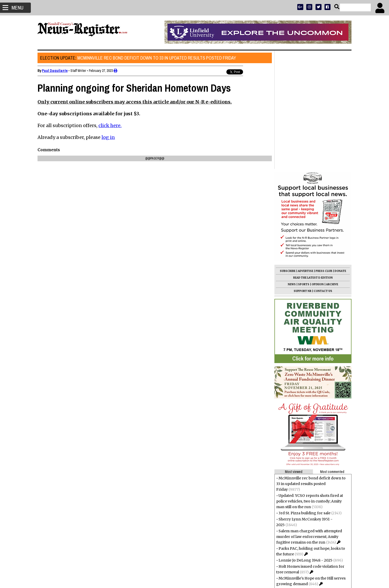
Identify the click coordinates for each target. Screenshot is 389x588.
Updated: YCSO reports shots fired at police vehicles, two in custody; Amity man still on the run (309, 383)
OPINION (317, 166)
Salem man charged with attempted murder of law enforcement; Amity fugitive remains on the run (309, 418)
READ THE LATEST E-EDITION (313, 159)
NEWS (291, 166)
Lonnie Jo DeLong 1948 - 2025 (305, 442)
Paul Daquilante (55, 71)
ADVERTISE (305, 153)
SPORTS (303, 166)
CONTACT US (323, 173)
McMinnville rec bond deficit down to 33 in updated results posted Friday (138, 58)
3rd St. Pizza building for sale (304, 395)
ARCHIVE (332, 166)
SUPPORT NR (302, 173)
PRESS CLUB (324, 153)
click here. (110, 125)
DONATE (340, 153)
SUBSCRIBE (287, 153)
